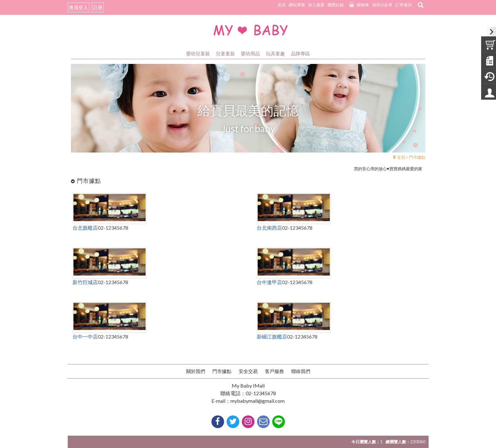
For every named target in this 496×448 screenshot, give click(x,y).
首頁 (401, 157)
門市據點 (417, 157)
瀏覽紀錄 (336, 5)
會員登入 (78, 7)
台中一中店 (85, 336)
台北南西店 (269, 228)
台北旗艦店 (85, 228)
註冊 (98, 7)
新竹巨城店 (85, 282)
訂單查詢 (404, 5)
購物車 (363, 5)
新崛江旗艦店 (272, 336)
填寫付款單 (382, 5)
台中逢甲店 (269, 282)
